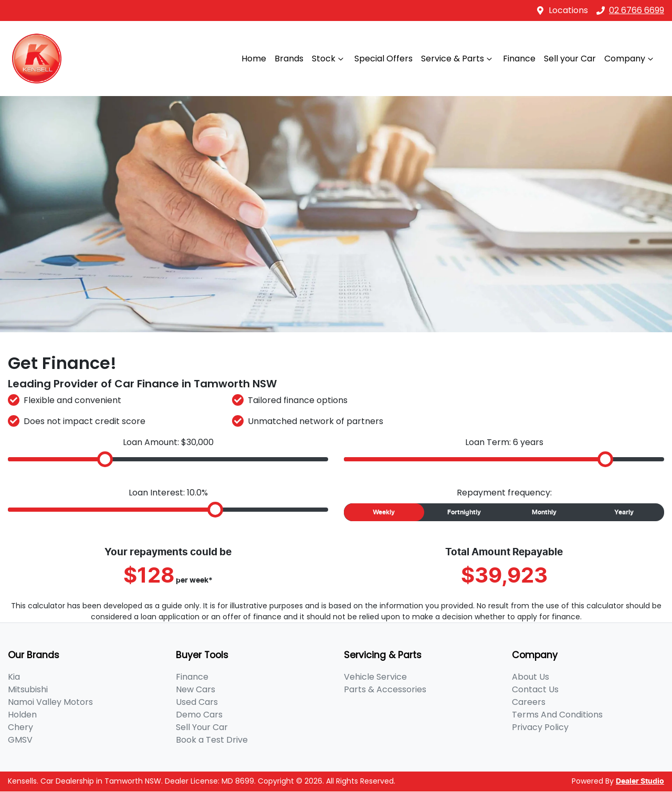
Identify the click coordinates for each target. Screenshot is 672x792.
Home (254, 59)
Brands (289, 59)
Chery (20, 727)
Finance (519, 59)
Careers (529, 702)
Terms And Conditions (557, 715)
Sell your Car (570, 59)
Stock (329, 59)
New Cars (196, 689)
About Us (531, 677)
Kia (14, 677)
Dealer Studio (640, 782)
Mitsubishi (28, 689)
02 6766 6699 (630, 10)
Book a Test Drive (212, 740)
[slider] (105, 459)
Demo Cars (199, 715)
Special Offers (384, 59)
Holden (22, 715)
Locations (568, 10)
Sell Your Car (202, 727)
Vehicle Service (375, 677)
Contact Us (535, 689)
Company (630, 59)
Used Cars (197, 702)
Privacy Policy (540, 727)
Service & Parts (458, 59)
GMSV (20, 740)
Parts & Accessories (385, 689)
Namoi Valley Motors (50, 702)
